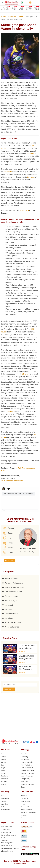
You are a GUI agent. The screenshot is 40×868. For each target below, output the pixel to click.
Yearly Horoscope (27, 776)
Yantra (3, 801)
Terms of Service (27, 810)
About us (24, 796)
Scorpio (4, 773)
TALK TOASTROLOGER (5, 9)
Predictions (12, 17)
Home (3, 17)
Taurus (3, 757)
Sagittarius (5, 776)
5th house (11, 411)
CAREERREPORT (29, 9)
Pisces (3, 784)
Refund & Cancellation (29, 812)
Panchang (25, 757)
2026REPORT (21, 9)
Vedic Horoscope (11, 579)
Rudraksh (4, 804)
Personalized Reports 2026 (9, 836)
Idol (2, 807)
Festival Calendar (27, 762)
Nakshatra (8, 609)
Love (7, 538)
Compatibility (25, 779)
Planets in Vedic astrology (14, 583)
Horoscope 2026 (7, 827)
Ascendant (9, 605)
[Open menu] (2, 3)
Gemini (4, 759)
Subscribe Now (9, 689)
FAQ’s (23, 804)
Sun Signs (5, 750)
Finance (8, 543)
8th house (26, 374)
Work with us (25, 801)
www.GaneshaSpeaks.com (12, 481)
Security (24, 815)
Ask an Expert (36, 9)
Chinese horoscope (28, 784)
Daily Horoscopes (27, 768)
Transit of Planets (11, 614)
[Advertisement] (20, 716)
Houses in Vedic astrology (14, 587)
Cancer (4, 762)
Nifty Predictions (27, 765)
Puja (3, 796)
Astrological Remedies (13, 622)
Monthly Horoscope (28, 773)
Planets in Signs (11, 601)
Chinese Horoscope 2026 (10, 848)
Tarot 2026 (5, 840)
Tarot (23, 787)
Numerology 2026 (7, 843)
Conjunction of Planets (13, 592)
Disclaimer (25, 818)
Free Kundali (25, 754)
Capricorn (4, 779)
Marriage (9, 528)
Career (8, 533)
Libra (3, 770)
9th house (31, 177)
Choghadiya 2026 (7, 851)
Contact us (25, 799)
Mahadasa (9, 618)
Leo (2, 765)
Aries (3, 754)
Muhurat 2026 (6, 832)
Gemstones (5, 799)
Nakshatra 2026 (7, 846)
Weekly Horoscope (28, 770)
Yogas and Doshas (12, 627)
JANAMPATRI (14, 9)
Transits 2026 (6, 829)
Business (9, 548)
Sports (20, 17)
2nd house (30, 154)
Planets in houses (11, 596)
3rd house (8, 172)
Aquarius (4, 782)
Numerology (25, 759)
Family (8, 553)
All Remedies (6, 810)
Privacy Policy (26, 807)
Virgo (3, 768)
